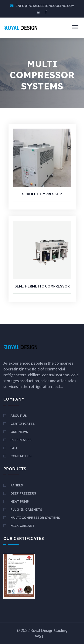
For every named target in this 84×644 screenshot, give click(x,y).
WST (39, 636)
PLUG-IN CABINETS (26, 510)
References (21, 440)
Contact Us (21, 456)
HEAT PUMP (20, 501)
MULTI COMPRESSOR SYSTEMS (35, 518)
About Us (19, 416)
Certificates (23, 424)
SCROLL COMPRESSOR (42, 194)
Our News (19, 432)
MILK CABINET (23, 526)
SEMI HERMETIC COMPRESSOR (42, 286)
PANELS (17, 485)
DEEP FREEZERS (23, 493)
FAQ (14, 448)
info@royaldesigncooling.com (45, 6)
